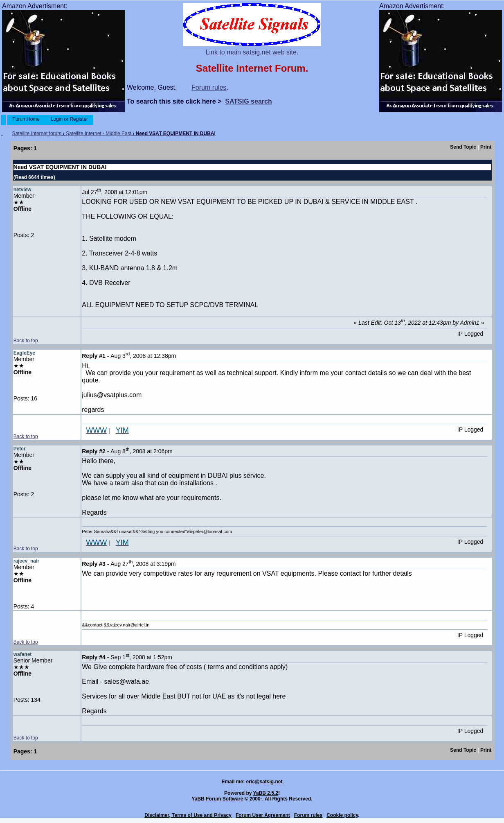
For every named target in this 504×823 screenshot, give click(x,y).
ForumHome (26, 119)
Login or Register (69, 119)
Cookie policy (342, 815)
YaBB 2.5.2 (266, 793)
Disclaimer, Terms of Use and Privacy (188, 815)
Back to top (26, 341)
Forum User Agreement (263, 815)
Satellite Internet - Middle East (99, 133)
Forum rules (209, 87)
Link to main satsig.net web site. (252, 52)
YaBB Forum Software (217, 799)
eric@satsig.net (264, 782)
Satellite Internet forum (37, 133)
